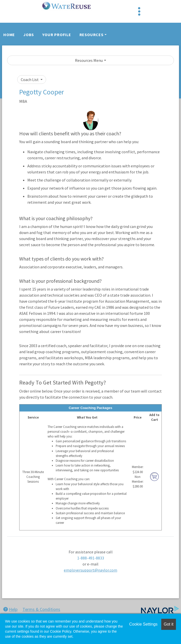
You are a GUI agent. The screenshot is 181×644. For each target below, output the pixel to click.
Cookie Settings (143, 624)
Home (9, 35)
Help (10, 609)
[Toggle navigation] (139, 11)
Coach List (30, 80)
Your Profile (57, 35)
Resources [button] (92, 35)
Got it (169, 624)
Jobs (29, 35)
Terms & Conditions (41, 609)
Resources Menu (89, 60)
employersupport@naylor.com (90, 570)
